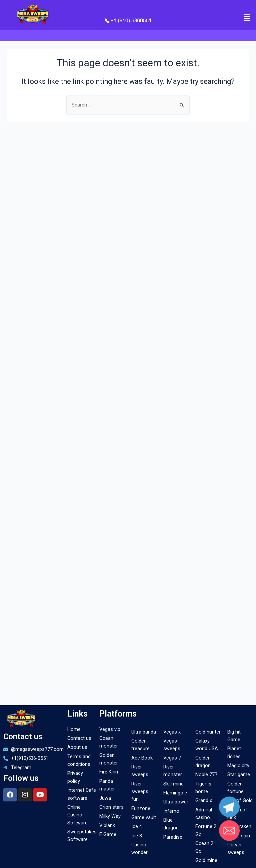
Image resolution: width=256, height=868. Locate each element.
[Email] (229, 830)
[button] (247, 18)
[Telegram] (229, 808)
